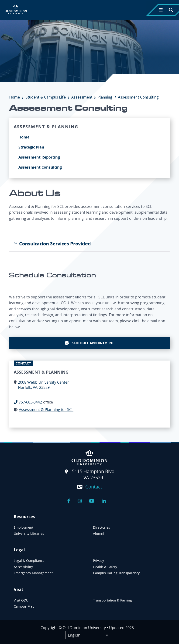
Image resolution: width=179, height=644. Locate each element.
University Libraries (29, 533)
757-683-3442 (30, 402)
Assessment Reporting (39, 157)
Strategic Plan (31, 147)
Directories (102, 527)
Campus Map (24, 606)
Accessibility (23, 567)
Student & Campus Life (48, 97)
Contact (94, 487)
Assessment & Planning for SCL (46, 410)
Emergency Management (33, 573)
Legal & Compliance (29, 561)
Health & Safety (105, 567)
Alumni (99, 533)
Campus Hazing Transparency (116, 573)
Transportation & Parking (112, 600)
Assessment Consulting (40, 167)
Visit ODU (21, 600)
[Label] (87, 635)
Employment (24, 527)
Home (17, 97)
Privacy (98, 561)
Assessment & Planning (94, 97)
